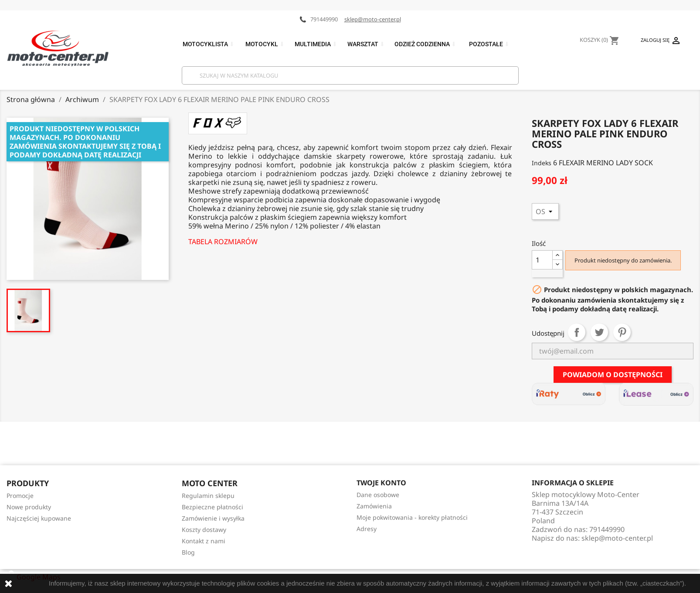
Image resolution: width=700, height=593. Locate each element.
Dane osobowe (378, 495)
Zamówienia (374, 506)
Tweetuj (599, 332)
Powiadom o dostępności (613, 375)
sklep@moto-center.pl (373, 19)
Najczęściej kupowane (39, 518)
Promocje (20, 496)
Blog (188, 552)
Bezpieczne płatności (212, 507)
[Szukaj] (350, 75)
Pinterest (622, 332)
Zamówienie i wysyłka (213, 518)
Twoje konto (381, 483)
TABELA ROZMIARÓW (223, 242)
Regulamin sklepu (208, 496)
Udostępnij (577, 332)
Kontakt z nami (204, 541)
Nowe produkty (29, 507)
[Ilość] (542, 260)
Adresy (367, 529)
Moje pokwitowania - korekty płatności (412, 517)
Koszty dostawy (204, 530)
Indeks (542, 163)
